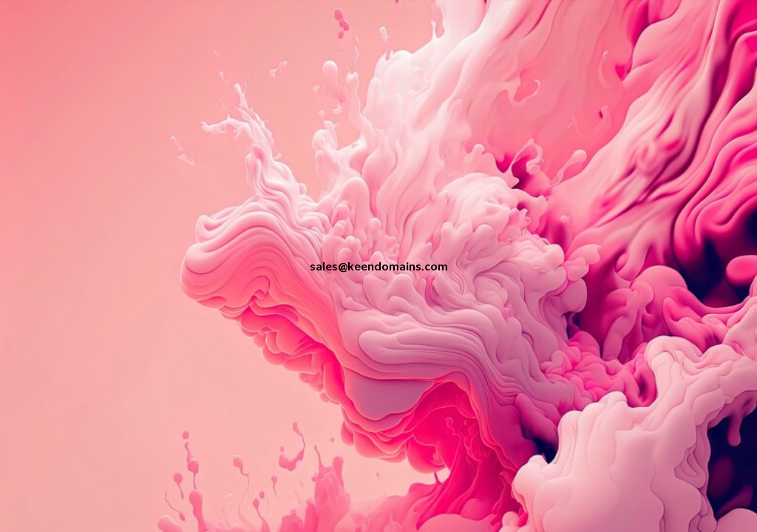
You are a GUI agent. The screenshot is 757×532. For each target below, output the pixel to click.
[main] (379, 266)
